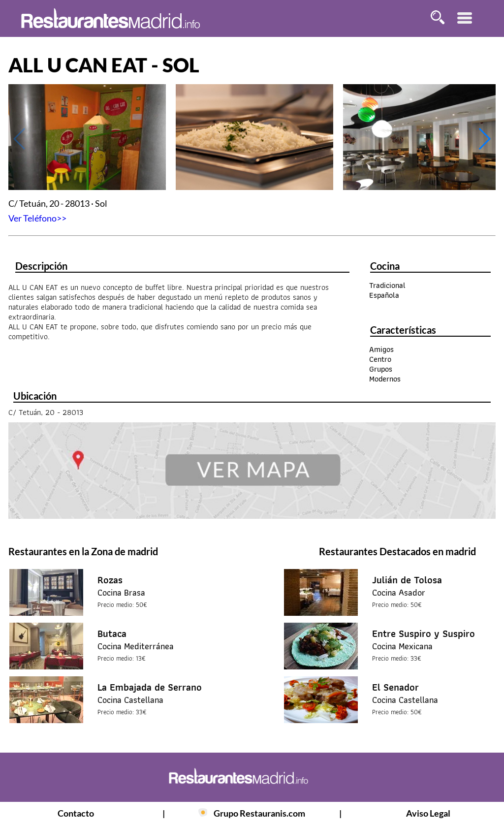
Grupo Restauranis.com (259, 813)
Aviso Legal (428, 813)
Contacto (76, 813)
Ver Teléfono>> (37, 218)
